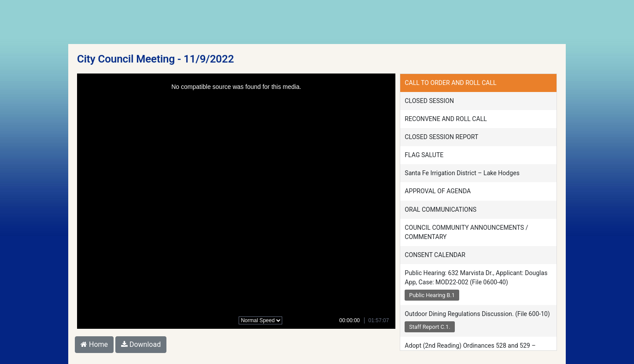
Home (94, 344)
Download (141, 344)
